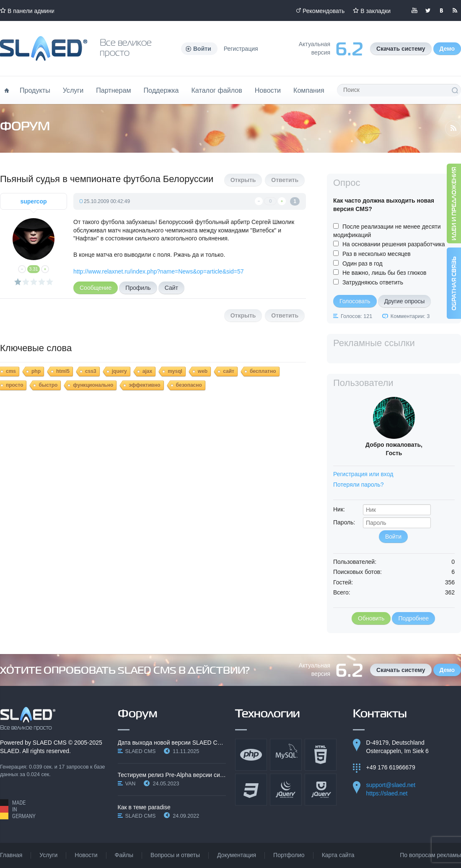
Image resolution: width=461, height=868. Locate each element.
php (36, 371)
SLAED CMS (50, 743)
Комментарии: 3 (410, 316)
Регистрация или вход (363, 474)
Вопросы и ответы (175, 855)
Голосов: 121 (356, 316)
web (203, 371)
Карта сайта (338, 855)
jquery (119, 371)
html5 (63, 371)
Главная (11, 855)
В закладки (376, 11)
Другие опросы (405, 301)
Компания (309, 90)
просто (14, 385)
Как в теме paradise (144, 807)
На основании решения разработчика (394, 244)
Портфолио (289, 855)
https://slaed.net (387, 793)
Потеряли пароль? (359, 485)
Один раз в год (363, 263)
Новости (268, 90)
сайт (229, 371)
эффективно (144, 385)
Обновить (371, 618)
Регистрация (241, 49)
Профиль (138, 288)
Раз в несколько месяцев (377, 254)
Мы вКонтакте (441, 10)
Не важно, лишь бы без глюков (385, 273)
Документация (237, 855)
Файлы (124, 855)
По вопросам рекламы (430, 855)
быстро (48, 385)
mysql (175, 371)
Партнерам (113, 90)
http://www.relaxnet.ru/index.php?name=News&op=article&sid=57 (159, 271)
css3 (91, 371)
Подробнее (413, 618)
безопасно (189, 385)
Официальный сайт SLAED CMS (44, 48)
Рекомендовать (324, 11)
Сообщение (96, 288)
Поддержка (161, 90)
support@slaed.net (391, 785)
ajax (147, 371)
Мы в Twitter (428, 10)
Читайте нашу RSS (455, 10)
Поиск (455, 90)
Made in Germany (18, 809)
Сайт (171, 288)
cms (11, 371)
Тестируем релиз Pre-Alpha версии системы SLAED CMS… (172, 775)
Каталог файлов (216, 90)
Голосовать (355, 301)
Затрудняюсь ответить (373, 282)
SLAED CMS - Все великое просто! (28, 719)
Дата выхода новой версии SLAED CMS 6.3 (172, 743)
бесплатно (263, 371)
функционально (93, 385)
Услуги (73, 90)
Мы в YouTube (414, 10)
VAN (131, 784)
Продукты (35, 90)
